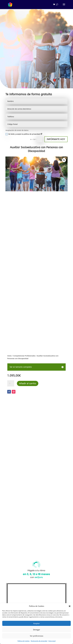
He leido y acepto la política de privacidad (24, 134)
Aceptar (36, 623)
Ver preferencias (37, 636)
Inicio (9, 356)
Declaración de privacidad (39, 641)
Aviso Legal (52, 641)
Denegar (37, 630)
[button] (70, 606)
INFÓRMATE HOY (56, 139)
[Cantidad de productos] (11, 383)
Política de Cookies (24, 641)
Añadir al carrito (28, 383)
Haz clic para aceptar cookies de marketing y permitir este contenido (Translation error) (37, 563)
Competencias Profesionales (24, 356)
